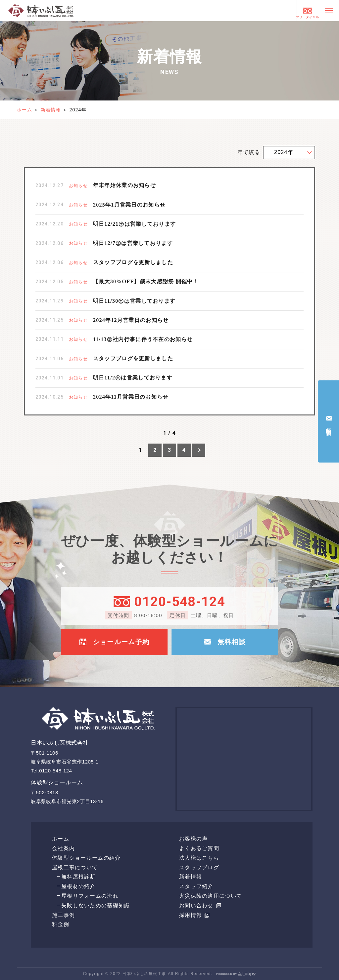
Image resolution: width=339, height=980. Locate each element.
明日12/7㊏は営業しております (133, 243)
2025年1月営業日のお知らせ (129, 205)
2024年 (284, 152)
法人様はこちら (199, 858)
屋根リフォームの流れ (90, 896)
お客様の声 (193, 839)
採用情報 (194, 915)
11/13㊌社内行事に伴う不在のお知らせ (143, 339)
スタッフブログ (199, 867)
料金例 (61, 924)
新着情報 (51, 110)
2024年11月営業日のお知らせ (131, 397)
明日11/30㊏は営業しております (134, 301)
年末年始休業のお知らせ (124, 185)
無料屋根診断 (78, 877)
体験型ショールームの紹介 (86, 858)
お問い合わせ (200, 905)
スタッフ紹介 (196, 886)
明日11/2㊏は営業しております (133, 378)
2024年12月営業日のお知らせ (131, 320)
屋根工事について (75, 867)
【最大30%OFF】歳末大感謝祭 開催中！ (146, 281)
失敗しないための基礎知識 (96, 905)
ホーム (24, 110)
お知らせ (78, 186)
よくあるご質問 (199, 848)
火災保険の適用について (211, 896)
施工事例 (63, 915)
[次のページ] (199, 450)
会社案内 (63, 848)
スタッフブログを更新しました (133, 262)
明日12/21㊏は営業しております (134, 224)
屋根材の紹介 (78, 886)
